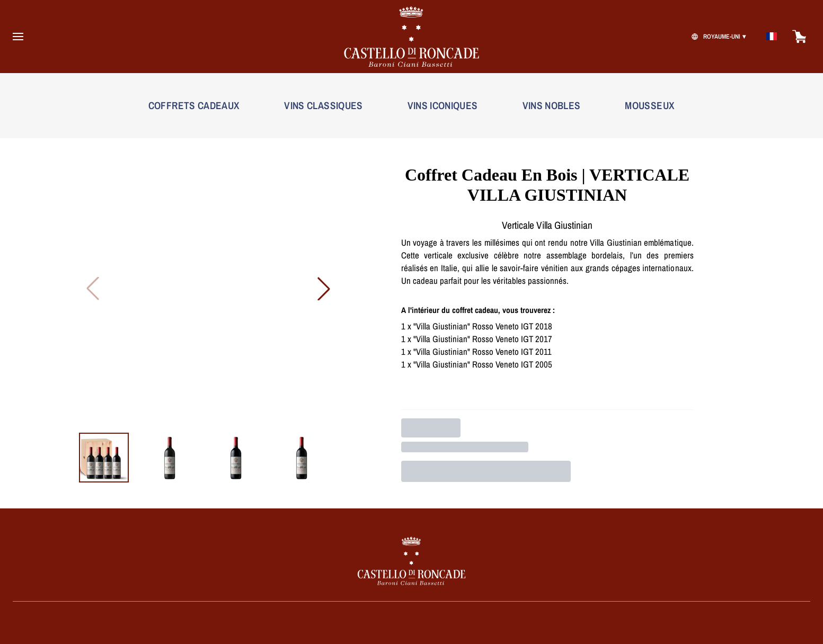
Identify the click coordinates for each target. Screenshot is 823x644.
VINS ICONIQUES (443, 105)
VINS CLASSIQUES (323, 105)
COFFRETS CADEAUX (194, 105)
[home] (412, 37)
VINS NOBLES (552, 105)
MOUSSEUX (650, 105)
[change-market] (717, 37)
